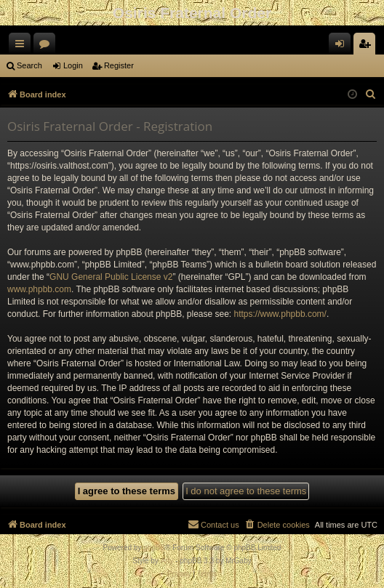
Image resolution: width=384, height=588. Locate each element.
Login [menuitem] (343, 47)
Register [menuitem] (368, 47)
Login (73, 65)
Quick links (23, 47)
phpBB (154, 548)
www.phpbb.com (39, 289)
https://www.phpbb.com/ (280, 314)
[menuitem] (371, 94)
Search (29, 65)
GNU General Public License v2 (111, 277)
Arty (167, 561)
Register (119, 65)
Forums (47, 47)
